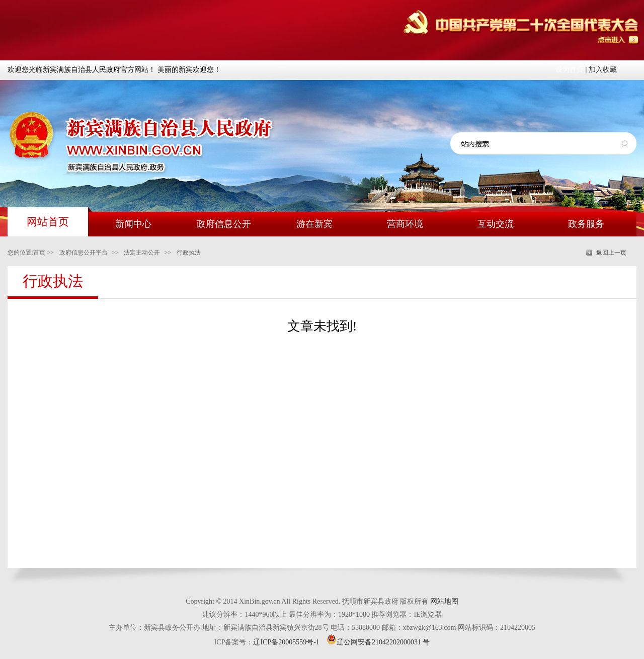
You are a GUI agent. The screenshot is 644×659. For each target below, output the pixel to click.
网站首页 (48, 222)
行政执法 (189, 253)
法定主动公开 (142, 253)
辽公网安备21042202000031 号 (378, 642)
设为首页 (570, 70)
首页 (39, 253)
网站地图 (444, 601)
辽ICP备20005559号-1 (286, 642)
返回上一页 (611, 253)
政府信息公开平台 (84, 253)
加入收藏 (603, 70)
